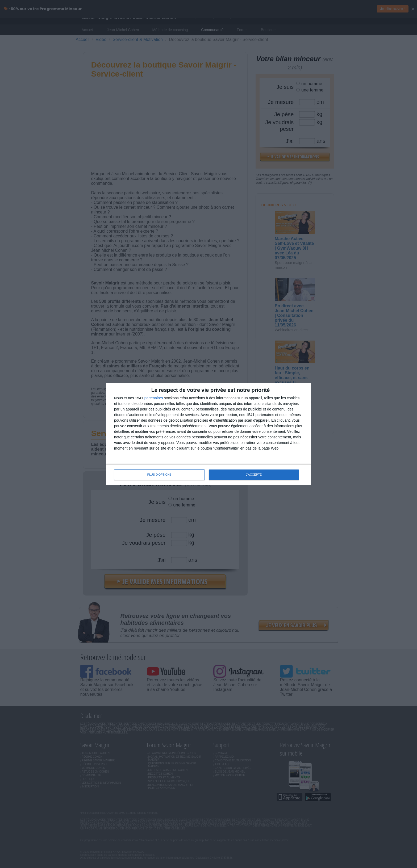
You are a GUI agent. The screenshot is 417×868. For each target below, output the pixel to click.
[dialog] (208, 434)
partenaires (154, 398)
